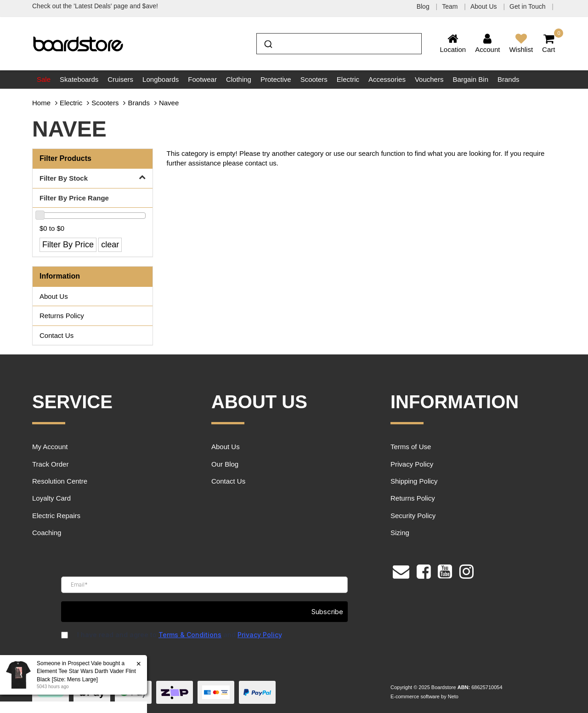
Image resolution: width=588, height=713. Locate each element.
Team (451, 6)
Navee (169, 103)
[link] (424, 570)
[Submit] (268, 43)
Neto (453, 696)
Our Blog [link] (225, 464)
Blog (424, 6)
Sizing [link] (400, 533)
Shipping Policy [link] (414, 481)
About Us (484, 6)
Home (41, 103)
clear (110, 245)
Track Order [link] (50, 464)
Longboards (161, 79)
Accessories (387, 79)
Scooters (314, 79)
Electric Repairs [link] (56, 516)
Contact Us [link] (57, 335)
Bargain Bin (470, 79)
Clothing (239, 79)
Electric (348, 79)
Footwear (202, 79)
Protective (276, 79)
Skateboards (79, 79)
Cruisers (120, 79)
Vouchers (429, 79)
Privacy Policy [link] (412, 464)
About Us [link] (54, 296)
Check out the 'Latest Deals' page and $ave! (95, 6)
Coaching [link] (47, 533)
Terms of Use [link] (411, 447)
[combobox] (339, 44)
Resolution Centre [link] (60, 481)
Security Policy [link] (413, 516)
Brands (509, 79)
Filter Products (65, 158)
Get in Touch (528, 6)
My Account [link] (50, 447)
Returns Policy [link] (62, 316)
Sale (44, 79)
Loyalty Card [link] (51, 498)
